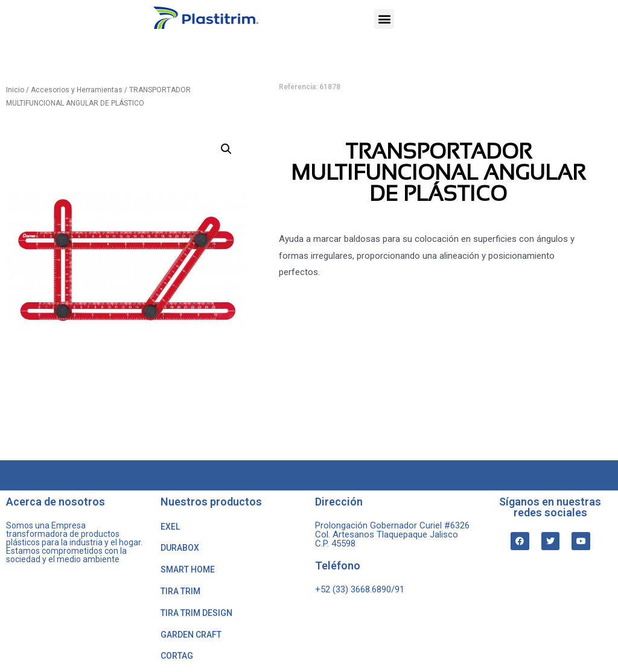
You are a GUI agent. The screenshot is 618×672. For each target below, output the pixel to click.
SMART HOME (188, 569)
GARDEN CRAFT (191, 635)
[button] (384, 19)
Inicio (15, 90)
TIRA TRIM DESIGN (196, 613)
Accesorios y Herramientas (77, 90)
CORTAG (177, 656)
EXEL (170, 527)
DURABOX (180, 548)
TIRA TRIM (180, 591)
